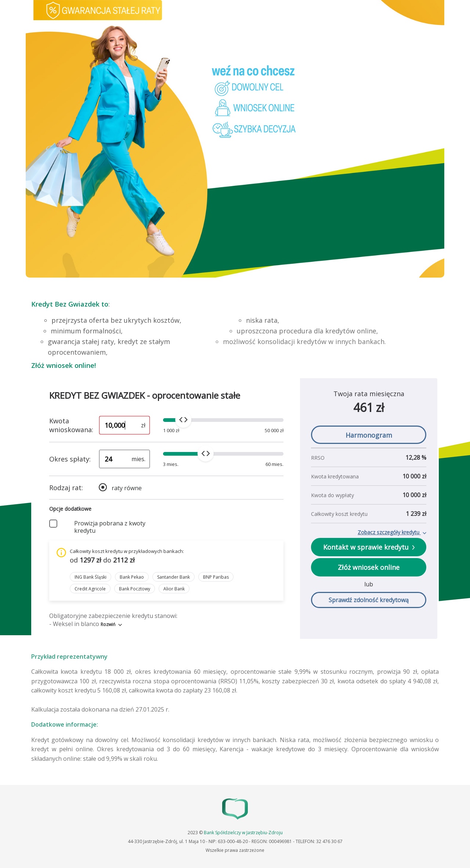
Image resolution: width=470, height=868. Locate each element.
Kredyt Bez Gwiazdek (65, 304)
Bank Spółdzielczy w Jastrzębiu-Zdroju (243, 833)
